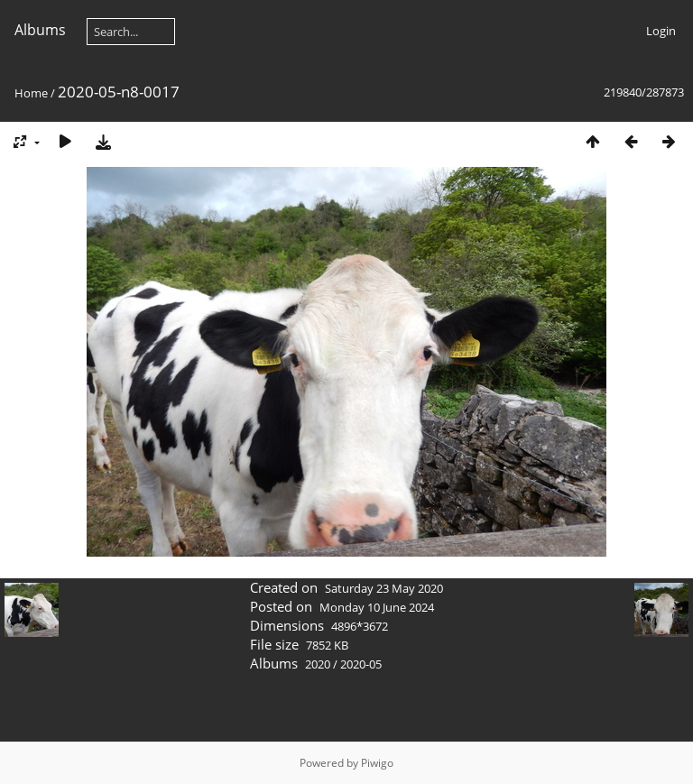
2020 (318, 664)
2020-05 (361, 664)
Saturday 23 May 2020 (384, 588)
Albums (40, 30)
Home (31, 93)
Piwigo (377, 763)
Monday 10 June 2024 (377, 607)
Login (661, 31)
